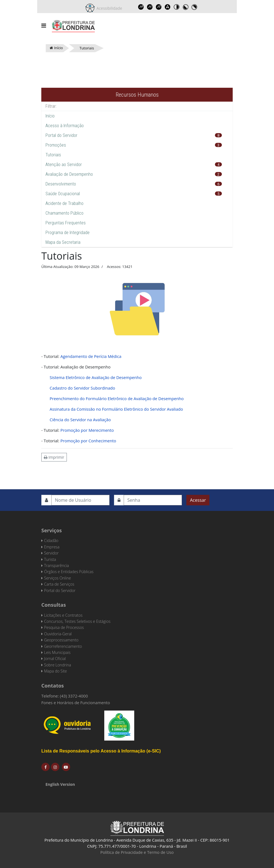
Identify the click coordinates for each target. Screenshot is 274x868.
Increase (141, 7)
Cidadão (51, 540)
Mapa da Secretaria (63, 242)
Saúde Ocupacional (63, 194)
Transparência (56, 565)
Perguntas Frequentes (66, 223)
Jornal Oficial (55, 658)
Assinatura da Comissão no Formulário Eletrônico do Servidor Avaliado (116, 409)
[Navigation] (44, 26)
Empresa (52, 547)
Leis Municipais (57, 652)
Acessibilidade (108, 8)
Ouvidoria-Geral (58, 634)
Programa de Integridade (68, 233)
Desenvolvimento (61, 184)
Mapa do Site (55, 671)
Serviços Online (58, 578)
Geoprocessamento (61, 640)
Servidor (51, 553)
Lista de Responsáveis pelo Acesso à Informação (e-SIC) (101, 751)
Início (50, 116)
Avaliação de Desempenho (69, 174)
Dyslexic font (168, 7)
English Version (60, 784)
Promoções (56, 145)
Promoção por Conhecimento (88, 441)
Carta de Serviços (59, 584)
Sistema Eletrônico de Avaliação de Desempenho (96, 377)
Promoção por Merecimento (87, 430)
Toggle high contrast (176, 7)
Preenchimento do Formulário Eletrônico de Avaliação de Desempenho (117, 398)
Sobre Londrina (58, 665)
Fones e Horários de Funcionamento (76, 703)
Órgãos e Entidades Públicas (69, 572)
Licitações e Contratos (63, 615)
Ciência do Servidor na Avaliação (80, 420)
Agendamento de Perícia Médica (91, 356)
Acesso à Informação (65, 126)
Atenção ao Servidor (64, 165)
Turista (50, 559)
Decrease (150, 7)
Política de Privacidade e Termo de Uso (137, 852)
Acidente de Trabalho (64, 203)
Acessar (198, 500)
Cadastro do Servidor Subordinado (82, 388)
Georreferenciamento (63, 646)
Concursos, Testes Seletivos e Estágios (77, 621)
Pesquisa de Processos (64, 627)
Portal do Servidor (61, 135)
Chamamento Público (64, 213)
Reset (159, 7)
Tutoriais (53, 155)
